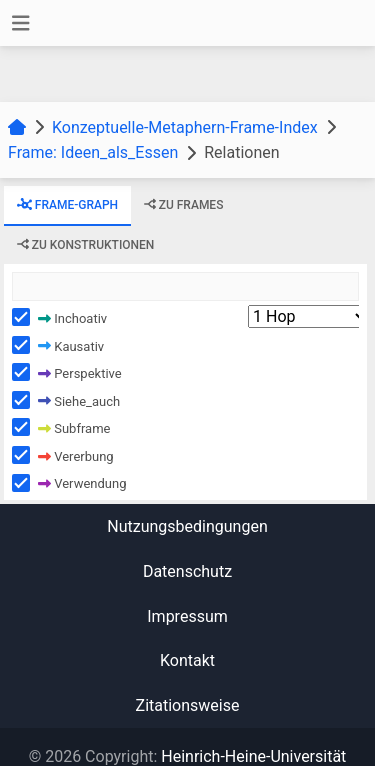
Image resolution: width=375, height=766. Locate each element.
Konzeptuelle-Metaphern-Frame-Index (185, 127)
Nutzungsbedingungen (187, 526)
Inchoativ (72, 317)
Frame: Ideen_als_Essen (93, 152)
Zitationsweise (188, 705)
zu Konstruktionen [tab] (86, 244)
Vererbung (76, 455)
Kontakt (187, 660)
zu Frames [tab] (184, 205)
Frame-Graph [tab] (67, 205)
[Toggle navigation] (21, 23)
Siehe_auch (79, 400)
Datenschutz (187, 571)
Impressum (187, 616)
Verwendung (82, 483)
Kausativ (71, 345)
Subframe (74, 428)
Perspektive (80, 373)
